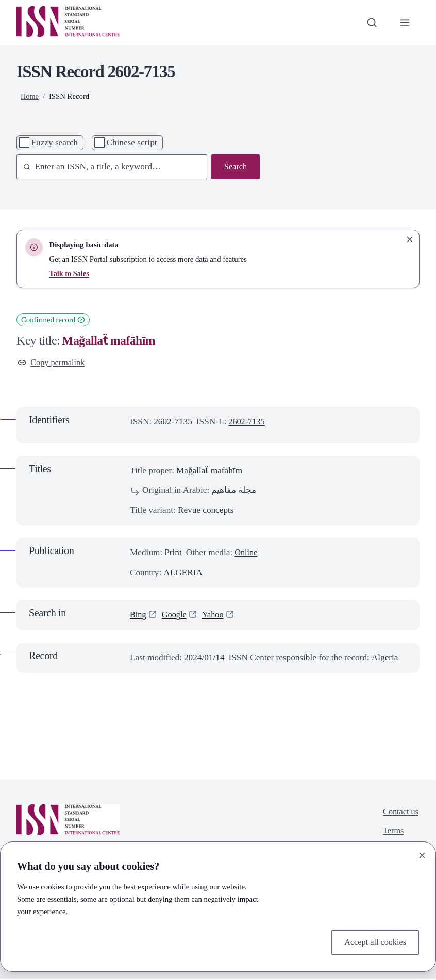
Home (30, 96)
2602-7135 (248, 423)
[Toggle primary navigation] (405, 22)
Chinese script (131, 142)
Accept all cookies (373, 942)
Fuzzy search (54, 142)
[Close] (422, 854)
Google (176, 616)
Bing (139, 616)
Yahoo (216, 616)
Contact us (400, 813)
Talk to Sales (70, 273)
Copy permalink (53, 363)
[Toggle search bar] (370, 22)
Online (247, 553)
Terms (392, 833)
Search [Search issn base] (235, 167)
